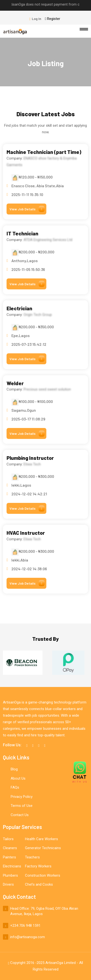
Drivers (8, 884)
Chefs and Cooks (39, 884)
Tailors (8, 839)
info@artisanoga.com (28, 937)
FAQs (15, 787)
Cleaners (10, 848)
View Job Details (27, 209)
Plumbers (10, 875)
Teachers (32, 857)
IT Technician (22, 233)
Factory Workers (38, 866)
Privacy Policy (22, 797)
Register (53, 19)
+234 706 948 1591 (25, 926)
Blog (14, 769)
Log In (35, 19)
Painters (9, 857)
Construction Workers (43, 875)
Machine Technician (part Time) (44, 152)
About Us (18, 778)
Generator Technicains (43, 848)
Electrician (19, 308)
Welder (15, 383)
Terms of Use (22, 806)
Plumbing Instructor (30, 458)
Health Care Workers (41, 839)
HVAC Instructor (26, 533)
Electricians (12, 866)
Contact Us (20, 815)
